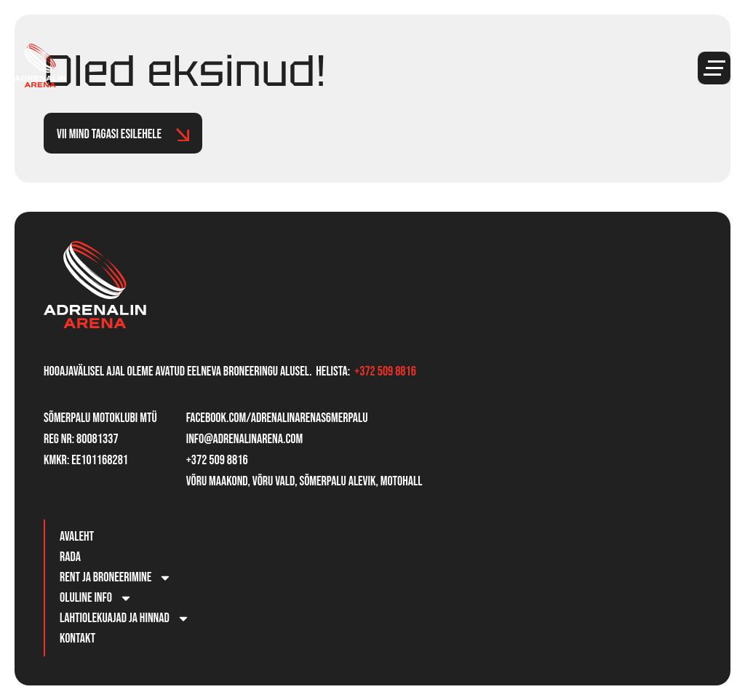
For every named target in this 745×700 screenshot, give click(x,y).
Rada (70, 557)
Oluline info (96, 598)
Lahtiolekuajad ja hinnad (125, 619)
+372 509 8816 (385, 371)
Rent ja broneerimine (116, 578)
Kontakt (77, 639)
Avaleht (77, 537)
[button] (714, 68)
